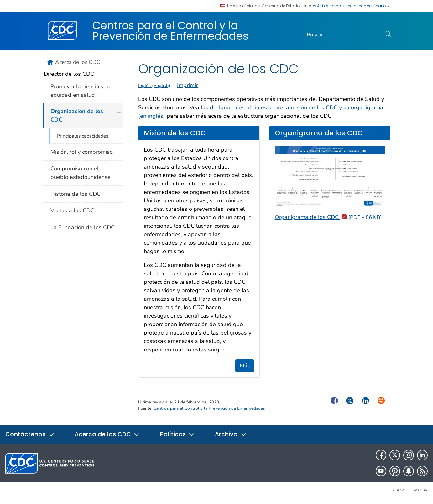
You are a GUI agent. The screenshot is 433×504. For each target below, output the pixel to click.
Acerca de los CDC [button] (107, 434)
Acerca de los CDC (78, 62)
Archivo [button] (231, 434)
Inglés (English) (154, 86)
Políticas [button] (177, 434)
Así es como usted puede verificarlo (354, 6)
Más (245, 366)
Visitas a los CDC (72, 210)
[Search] (342, 35)
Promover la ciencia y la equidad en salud (80, 91)
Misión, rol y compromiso (82, 152)
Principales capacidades (82, 136)
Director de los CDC (69, 74)
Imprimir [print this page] (187, 85)
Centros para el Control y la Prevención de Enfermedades (170, 31)
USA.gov (419, 490)
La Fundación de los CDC (83, 227)
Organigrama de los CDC (328, 217)
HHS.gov (395, 490)
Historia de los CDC (76, 194)
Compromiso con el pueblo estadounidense (81, 173)
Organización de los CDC (77, 115)
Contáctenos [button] (30, 434)
